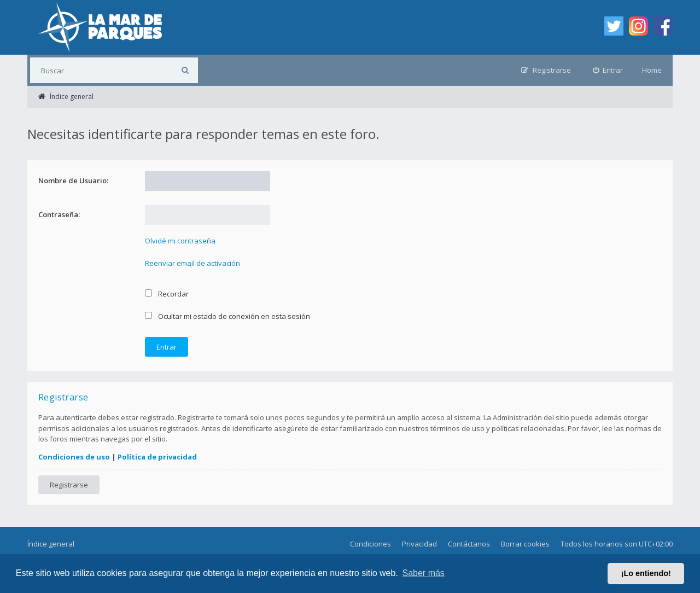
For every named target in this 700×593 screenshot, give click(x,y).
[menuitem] (608, 70)
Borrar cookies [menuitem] (525, 544)
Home (652, 70)
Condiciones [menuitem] (371, 544)
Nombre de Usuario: (73, 181)
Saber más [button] (424, 573)
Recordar (167, 294)
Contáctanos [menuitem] (469, 544)
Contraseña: (59, 214)
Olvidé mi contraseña (180, 241)
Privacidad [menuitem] (419, 544)
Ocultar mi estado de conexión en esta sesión (227, 316)
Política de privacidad (157, 457)
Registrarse (69, 485)
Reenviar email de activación (192, 263)
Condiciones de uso (74, 457)
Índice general (51, 544)
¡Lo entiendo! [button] (646, 573)
